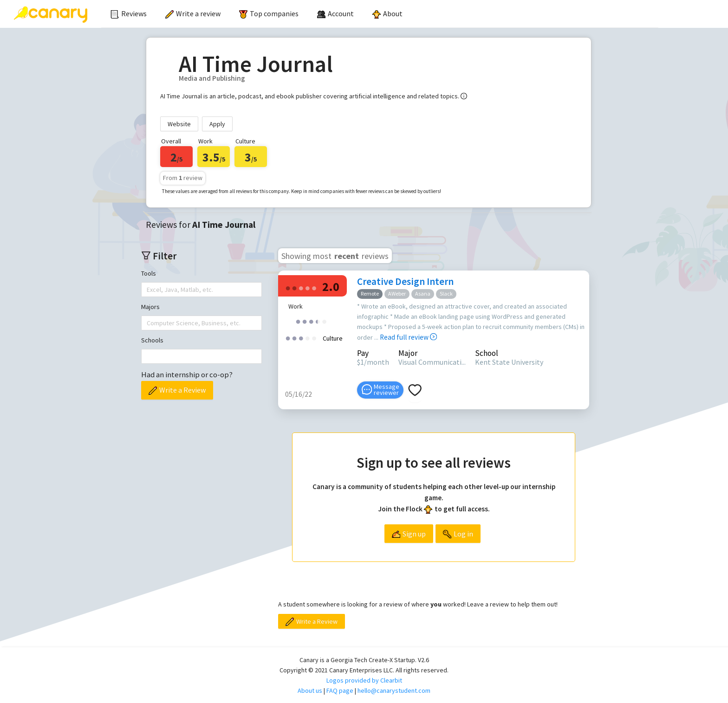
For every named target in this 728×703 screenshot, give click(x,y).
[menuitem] (129, 14)
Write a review (193, 13)
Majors (150, 307)
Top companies (269, 13)
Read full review (408, 337)
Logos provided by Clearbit (364, 680)
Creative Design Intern (405, 281)
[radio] (288, 287)
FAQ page (340, 690)
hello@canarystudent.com (394, 690)
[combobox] (148, 290)
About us (310, 690)
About (387, 13)
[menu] (380, 14)
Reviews (129, 13)
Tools (149, 273)
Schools (152, 340)
